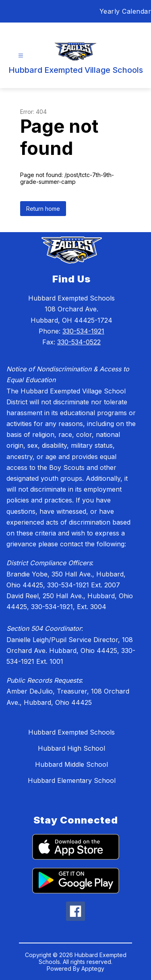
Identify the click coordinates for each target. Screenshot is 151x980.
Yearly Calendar (125, 11)
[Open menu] (21, 56)
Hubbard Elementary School (72, 780)
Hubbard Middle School (71, 764)
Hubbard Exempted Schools (71, 732)
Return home (43, 209)
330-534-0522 (79, 342)
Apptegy (93, 969)
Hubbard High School (71, 748)
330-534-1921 (83, 331)
